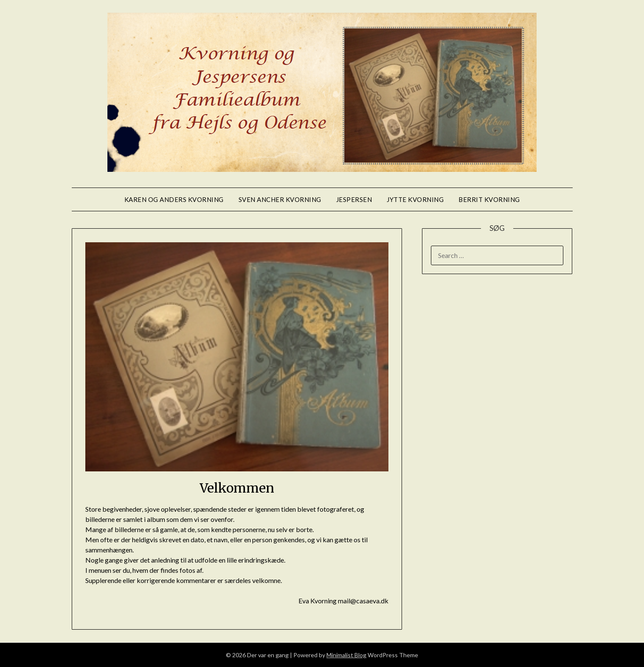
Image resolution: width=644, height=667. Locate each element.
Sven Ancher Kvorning (280, 199)
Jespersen (354, 199)
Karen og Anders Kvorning (174, 199)
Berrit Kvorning (489, 199)
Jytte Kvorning (415, 199)
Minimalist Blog (346, 655)
